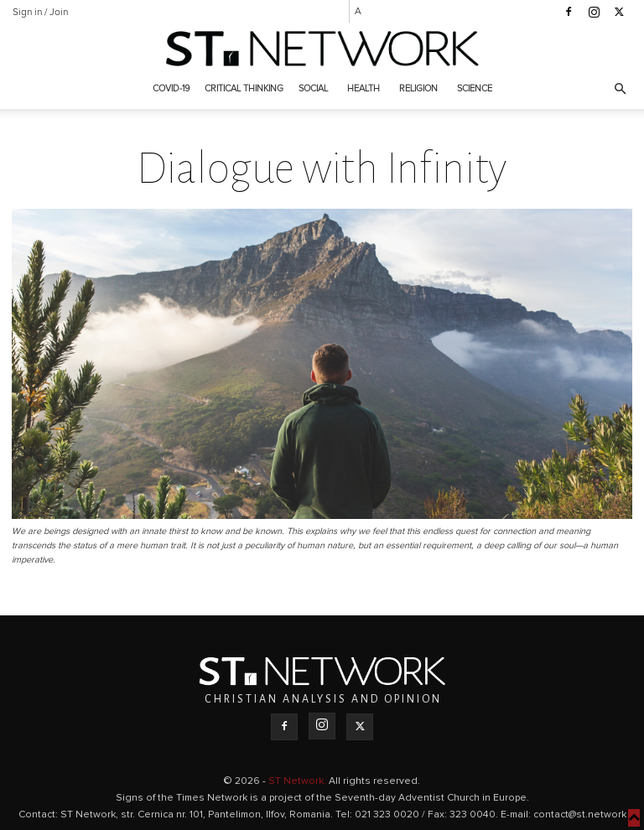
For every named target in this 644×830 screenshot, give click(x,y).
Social (313, 88)
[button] (620, 89)
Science (475, 88)
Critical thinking (244, 88)
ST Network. (299, 781)
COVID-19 (171, 88)
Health (364, 88)
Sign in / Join (40, 13)
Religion (418, 88)
